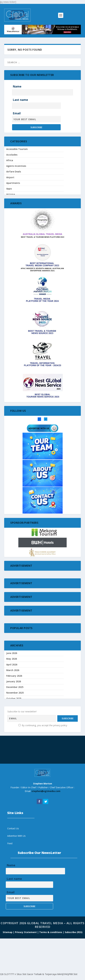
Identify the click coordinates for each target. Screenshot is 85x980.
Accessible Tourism (17, 149)
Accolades (12, 155)
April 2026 (12, 665)
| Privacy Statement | (26, 932)
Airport (10, 177)
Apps (9, 189)
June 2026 (12, 653)
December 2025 (15, 687)
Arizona (11, 194)
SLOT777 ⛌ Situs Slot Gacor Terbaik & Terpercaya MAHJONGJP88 (38, 974)
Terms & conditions (51, 932)
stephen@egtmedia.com (46, 791)
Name (17, 86)
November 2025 (15, 693)
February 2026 (14, 676)
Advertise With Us (16, 836)
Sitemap (8, 932)
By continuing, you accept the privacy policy (43, 725)
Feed (10, 843)
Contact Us (13, 828)
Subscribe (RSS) (74, 932)
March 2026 (13, 670)
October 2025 (14, 698)
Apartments (13, 183)
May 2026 (12, 659)
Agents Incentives (16, 166)
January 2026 (14, 681)
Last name (20, 100)
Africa (10, 160)
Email (17, 113)
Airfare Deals (14, 172)
